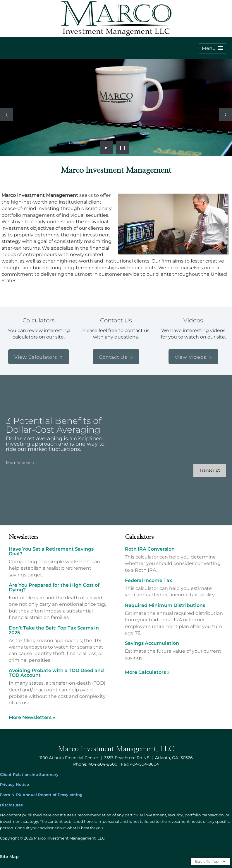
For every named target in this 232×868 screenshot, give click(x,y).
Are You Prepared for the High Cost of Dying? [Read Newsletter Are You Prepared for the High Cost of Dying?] (54, 587)
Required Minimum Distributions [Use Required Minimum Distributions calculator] (165, 605)
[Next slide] (225, 114)
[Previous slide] (7, 114)
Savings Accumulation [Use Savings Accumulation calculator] (152, 643)
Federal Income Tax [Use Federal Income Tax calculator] (148, 580)
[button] (212, 48)
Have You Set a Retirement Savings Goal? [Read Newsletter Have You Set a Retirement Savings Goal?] (51, 551)
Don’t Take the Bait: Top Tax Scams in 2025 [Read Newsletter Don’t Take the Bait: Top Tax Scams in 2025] (54, 630)
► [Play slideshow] (107, 147)
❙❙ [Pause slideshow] (123, 147)
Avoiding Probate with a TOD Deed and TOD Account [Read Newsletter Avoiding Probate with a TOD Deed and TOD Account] (56, 673)
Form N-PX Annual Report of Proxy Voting (41, 795)
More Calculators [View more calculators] (147, 672)
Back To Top (210, 861)
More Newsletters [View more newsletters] (32, 717)
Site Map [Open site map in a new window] (9, 857)
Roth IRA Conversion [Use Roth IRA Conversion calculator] (150, 549)
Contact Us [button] (113, 357)
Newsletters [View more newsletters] (24, 537)
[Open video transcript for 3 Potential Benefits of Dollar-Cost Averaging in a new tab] (210, 470)
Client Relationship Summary (29, 775)
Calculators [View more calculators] (139, 537)
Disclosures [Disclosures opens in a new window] (11, 805)
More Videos (20, 463)
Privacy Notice (14, 785)
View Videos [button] (190, 357)
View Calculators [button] (36, 357)
